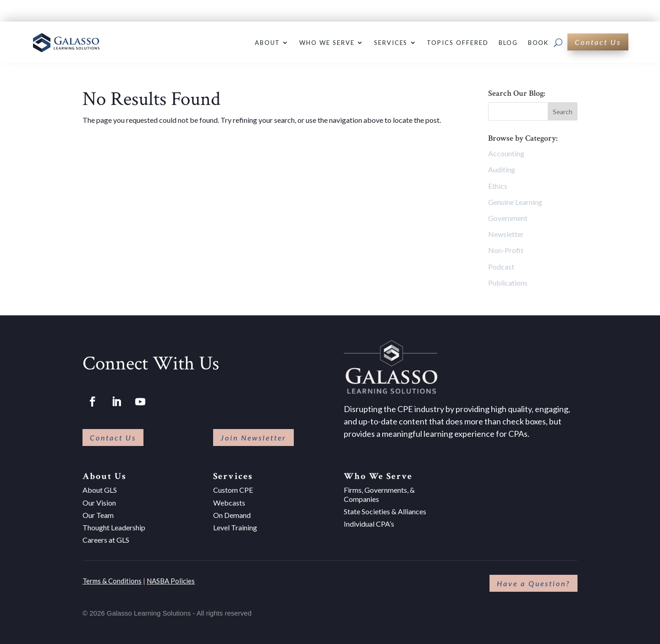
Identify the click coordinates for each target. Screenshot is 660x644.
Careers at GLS (106, 540)
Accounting (506, 153)
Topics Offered (457, 43)
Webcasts (229, 503)
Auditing (502, 169)
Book (539, 43)
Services (391, 43)
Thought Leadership (114, 527)
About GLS (100, 490)
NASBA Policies (171, 581)
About (268, 43)
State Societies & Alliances (385, 511)
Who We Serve (327, 43)
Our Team (98, 515)
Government (508, 218)
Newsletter (506, 234)
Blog (508, 43)
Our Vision (99, 503)
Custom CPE (233, 490)
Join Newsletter (253, 438)
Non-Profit (506, 250)
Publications (508, 283)
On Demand (232, 515)
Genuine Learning (515, 202)
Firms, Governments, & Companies (379, 494)
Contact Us (598, 42)
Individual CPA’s (369, 524)
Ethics (498, 186)
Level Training (235, 527)
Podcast (501, 267)
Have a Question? (533, 583)
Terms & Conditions (112, 581)
